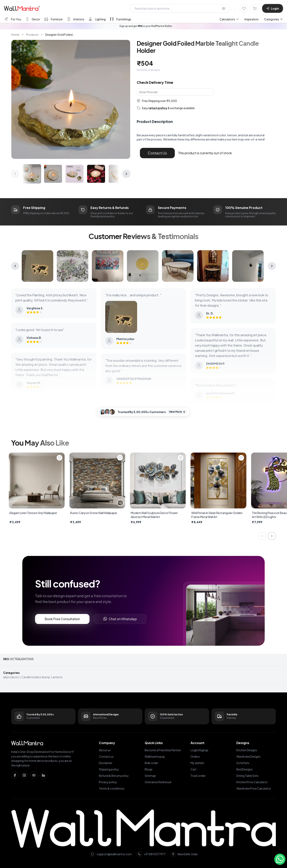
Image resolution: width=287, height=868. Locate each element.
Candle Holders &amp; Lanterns (42, 677)
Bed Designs (244, 769)
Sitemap (150, 776)
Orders (195, 756)
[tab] (12, 19)
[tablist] (67, 19)
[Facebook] (15, 775)
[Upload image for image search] (224, 8)
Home (15, 35)
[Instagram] (24, 775)
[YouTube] (34, 775)
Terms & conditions (112, 788)
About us (105, 750)
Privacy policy (108, 782)
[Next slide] (272, 536)
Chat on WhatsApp (120, 619)
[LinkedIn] (43, 775)
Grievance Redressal (158, 782)
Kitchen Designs (247, 750)
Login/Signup (199, 750)
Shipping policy (109, 769)
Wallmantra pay (155, 756)
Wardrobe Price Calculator (254, 788)
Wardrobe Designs (248, 756)
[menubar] (239, 19)
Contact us (106, 756)
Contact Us (157, 153)
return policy (158, 108)
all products (11, 677)
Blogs (149, 769)
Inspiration (252, 19)
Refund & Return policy (114, 776)
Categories (274, 19)
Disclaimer (106, 763)
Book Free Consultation (62, 619)
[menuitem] (229, 19)
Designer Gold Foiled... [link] (60, 35)
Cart (194, 769)
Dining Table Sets (247, 776)
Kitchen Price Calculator (252, 782)
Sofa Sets (243, 763)
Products (32, 35)
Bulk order (151, 763)
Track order (198, 776)
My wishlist (197, 763)
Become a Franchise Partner (163, 750)
